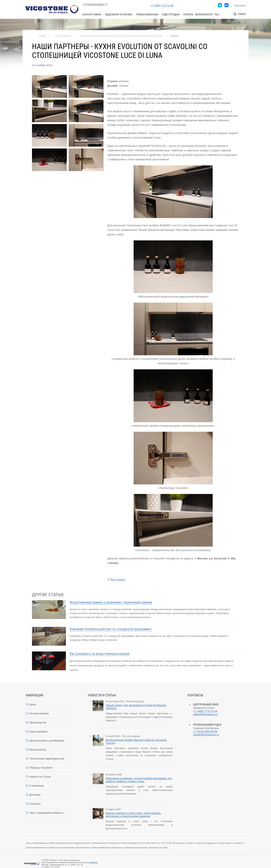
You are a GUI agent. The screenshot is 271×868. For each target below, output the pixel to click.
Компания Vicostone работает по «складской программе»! (111, 629)
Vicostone (93, 862)
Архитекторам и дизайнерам (47, 741)
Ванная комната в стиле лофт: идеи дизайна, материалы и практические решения (133, 815)
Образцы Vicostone (41, 768)
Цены (33, 704)
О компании (36, 786)
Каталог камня (92, 14)
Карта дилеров (38, 732)
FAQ (217, 14)
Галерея (188, 14)
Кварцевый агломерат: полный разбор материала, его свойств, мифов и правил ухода (139, 780)
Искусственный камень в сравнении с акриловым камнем (111, 602)
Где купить (240, 6)
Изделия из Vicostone (118, 14)
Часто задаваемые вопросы (46, 813)
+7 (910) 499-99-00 (205, 731)
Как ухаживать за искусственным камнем (100, 654)
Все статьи (118, 579)
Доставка (35, 795)
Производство (38, 723)
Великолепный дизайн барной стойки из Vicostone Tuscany (136, 742)
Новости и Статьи (40, 777)
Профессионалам (147, 14)
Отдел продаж (171, 14)
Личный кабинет (39, 713)
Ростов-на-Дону (95, 5)
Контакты (35, 804)
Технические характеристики (47, 759)
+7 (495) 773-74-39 (162, 5)
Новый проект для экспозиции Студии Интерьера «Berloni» (136, 707)
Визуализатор (204, 14)
